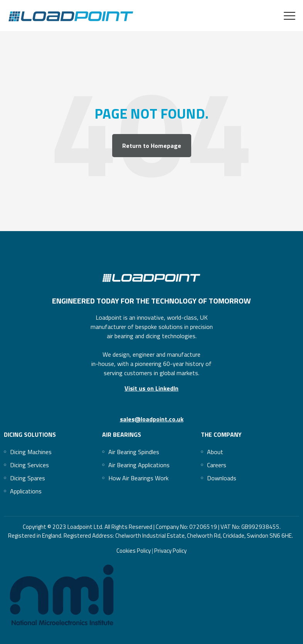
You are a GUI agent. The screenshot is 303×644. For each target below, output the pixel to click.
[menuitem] (31, 452)
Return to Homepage (152, 146)
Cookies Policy (134, 551)
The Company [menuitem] (221, 434)
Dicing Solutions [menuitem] (30, 434)
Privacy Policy (170, 551)
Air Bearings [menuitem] (122, 434)
